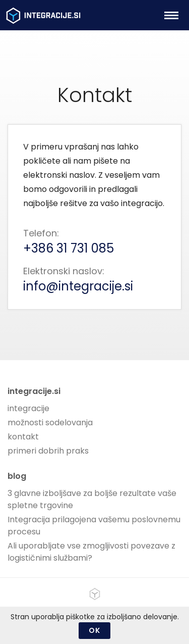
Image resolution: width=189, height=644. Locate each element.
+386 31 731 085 (69, 248)
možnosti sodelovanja (50, 423)
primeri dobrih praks (48, 451)
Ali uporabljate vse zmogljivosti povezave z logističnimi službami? (91, 552)
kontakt (23, 437)
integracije (28, 408)
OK (94, 630)
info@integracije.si (78, 286)
